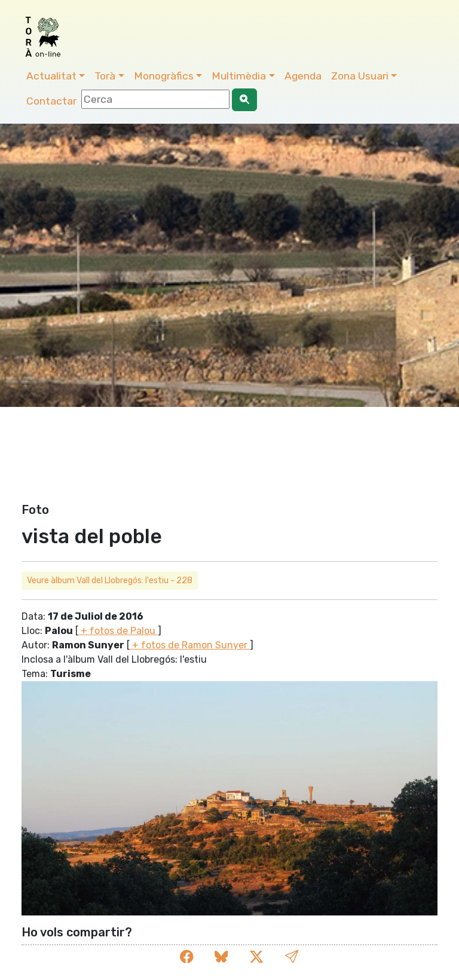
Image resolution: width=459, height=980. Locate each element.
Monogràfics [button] (164, 76)
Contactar (51, 101)
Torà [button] (105, 76)
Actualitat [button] (51, 76)
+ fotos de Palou (118, 631)
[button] (292, 957)
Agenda (303, 76)
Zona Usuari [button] (360, 76)
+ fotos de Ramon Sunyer (190, 645)
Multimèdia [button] (239, 76)
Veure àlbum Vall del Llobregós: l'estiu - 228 (110, 581)
